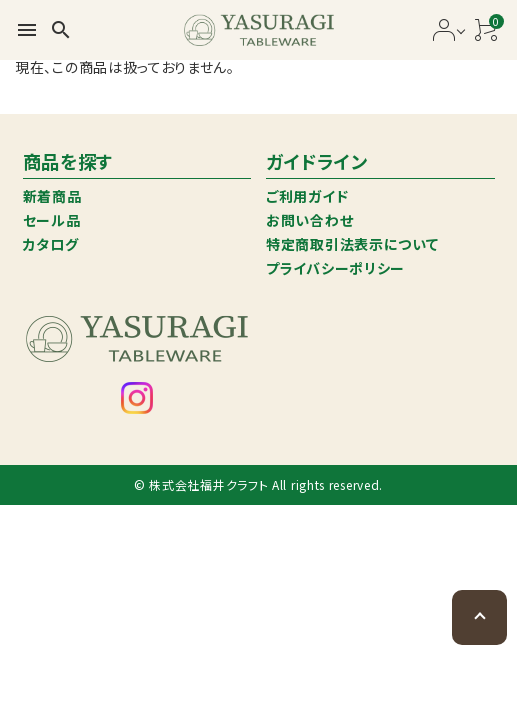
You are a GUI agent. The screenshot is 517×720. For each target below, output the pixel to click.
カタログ (51, 244)
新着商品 (52, 196)
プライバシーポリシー (335, 268)
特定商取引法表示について (352, 244)
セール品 (52, 220)
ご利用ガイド (307, 196)
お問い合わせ (309, 220)
